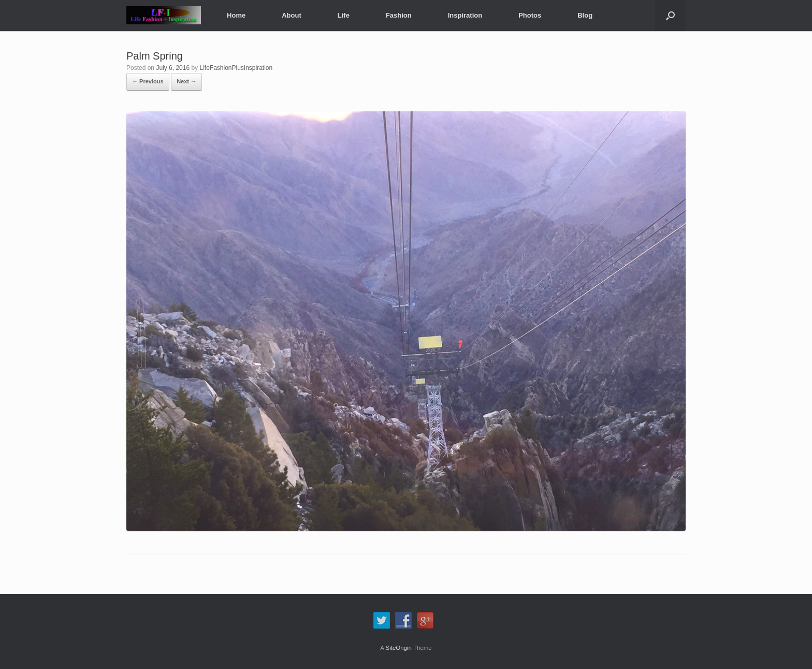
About (292, 15)
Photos (530, 15)
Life (344, 15)
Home (236, 15)
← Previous (148, 81)
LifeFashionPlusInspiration (236, 68)
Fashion (399, 15)
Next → (186, 81)
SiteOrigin (398, 648)
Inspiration (465, 15)
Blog (585, 15)
